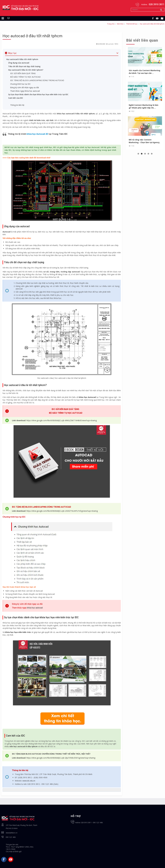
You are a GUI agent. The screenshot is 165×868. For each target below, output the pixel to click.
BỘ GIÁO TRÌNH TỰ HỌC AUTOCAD (25, 77)
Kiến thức (120, 24)
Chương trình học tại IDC (20, 84)
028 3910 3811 (86, 823)
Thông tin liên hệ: (17, 105)
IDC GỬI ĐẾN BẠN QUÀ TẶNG (23, 73)
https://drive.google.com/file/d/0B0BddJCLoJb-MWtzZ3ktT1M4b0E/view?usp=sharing (62, 420)
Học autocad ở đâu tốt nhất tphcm (32, 36)
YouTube (11, 859)
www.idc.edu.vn (29, 781)
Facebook (4, 859)
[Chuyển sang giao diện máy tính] (9, 18)
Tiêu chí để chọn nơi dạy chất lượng (24, 66)
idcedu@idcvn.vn (12, 833)
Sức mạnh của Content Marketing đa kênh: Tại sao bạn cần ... (142, 72)
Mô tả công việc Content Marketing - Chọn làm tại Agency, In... (140, 141)
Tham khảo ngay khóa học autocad (25, 91)
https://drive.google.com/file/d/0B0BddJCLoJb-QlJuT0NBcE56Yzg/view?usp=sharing (61, 758)
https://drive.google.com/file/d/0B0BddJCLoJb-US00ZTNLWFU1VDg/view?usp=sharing (62, 511)
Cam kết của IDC (16, 98)
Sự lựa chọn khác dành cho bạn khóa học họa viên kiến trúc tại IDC (38, 94)
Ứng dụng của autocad (19, 63)
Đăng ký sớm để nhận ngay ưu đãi (24, 87)
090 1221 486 (11, 837)
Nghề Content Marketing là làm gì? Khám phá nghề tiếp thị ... (143, 106)
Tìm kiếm (131, 8)
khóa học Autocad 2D (37, 134)
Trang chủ (111, 24)
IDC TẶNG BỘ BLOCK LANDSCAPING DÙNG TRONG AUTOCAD (37, 80)
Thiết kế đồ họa (132, 24)
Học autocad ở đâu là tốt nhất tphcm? (26, 70)
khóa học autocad (35, 608)
